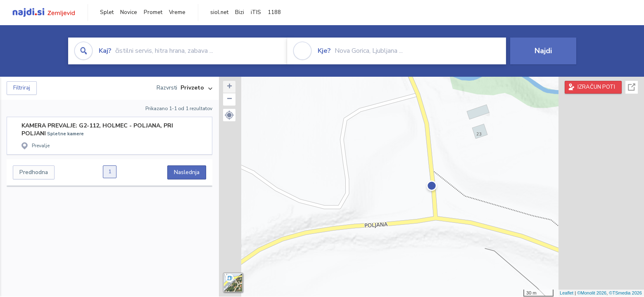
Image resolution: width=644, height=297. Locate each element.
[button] (229, 115)
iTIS (256, 12)
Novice (129, 12)
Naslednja (187, 172)
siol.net (219, 12)
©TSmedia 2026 (625, 293)
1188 (274, 12)
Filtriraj (22, 88)
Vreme (177, 12)
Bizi (240, 12)
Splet (107, 12)
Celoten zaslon (632, 87)
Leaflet (567, 293)
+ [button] (229, 87)
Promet (153, 12)
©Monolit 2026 (592, 293)
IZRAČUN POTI (596, 87)
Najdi (543, 51)
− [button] (229, 99)
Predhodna (34, 172)
